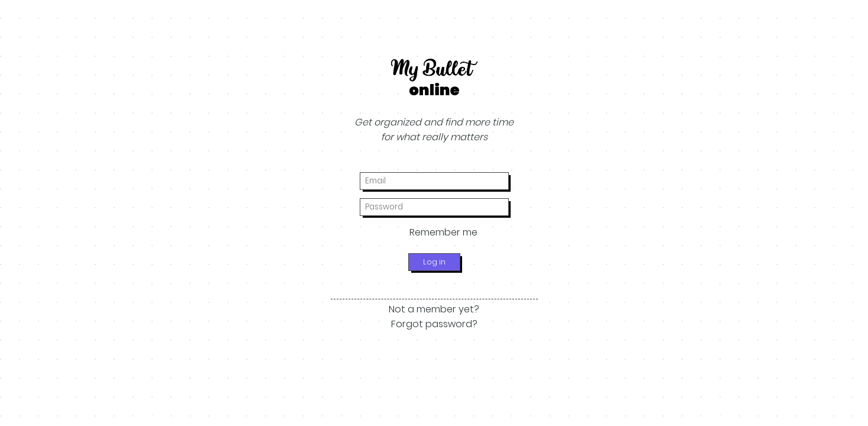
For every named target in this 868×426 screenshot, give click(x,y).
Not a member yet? (434, 309)
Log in (434, 262)
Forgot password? (434, 324)
